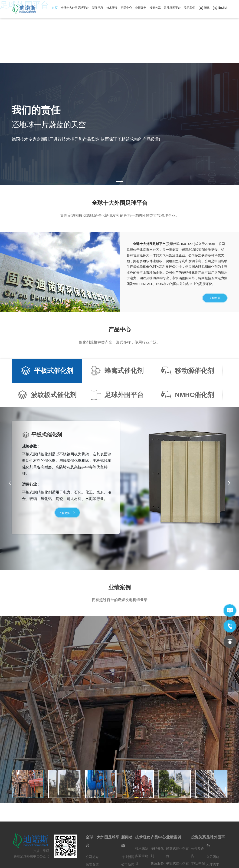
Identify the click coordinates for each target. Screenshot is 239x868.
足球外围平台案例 (177, 830)
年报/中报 (198, 812)
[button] (229, 432)
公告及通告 (197, 801)
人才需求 (213, 813)
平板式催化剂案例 (177, 815)
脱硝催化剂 (157, 801)
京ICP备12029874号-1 (114, 852)
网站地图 (139, 852)
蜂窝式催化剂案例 (177, 801)
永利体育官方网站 (187, 861)
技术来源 (142, 797)
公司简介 (92, 805)
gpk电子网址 (87, 861)
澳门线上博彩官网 (13, 861)
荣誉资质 (92, 813)
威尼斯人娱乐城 (38, 861)
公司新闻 (128, 813)
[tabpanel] (119, 73)
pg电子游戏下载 (108, 861)
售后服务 (157, 812)
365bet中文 (148, 861)
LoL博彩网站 (130, 861)
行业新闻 (128, 805)
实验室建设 (142, 808)
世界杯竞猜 (166, 861)
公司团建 (213, 805)
